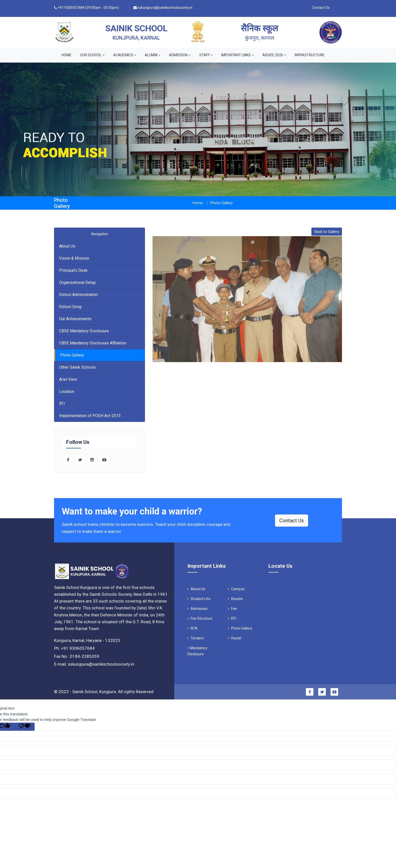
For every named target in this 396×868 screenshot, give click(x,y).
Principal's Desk (73, 270)
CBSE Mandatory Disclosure (84, 331)
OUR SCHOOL (92, 55)
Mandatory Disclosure (197, 651)
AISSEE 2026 (274, 55)
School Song (70, 307)
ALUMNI (153, 55)
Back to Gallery (327, 232)
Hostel (234, 638)
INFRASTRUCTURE (310, 55)
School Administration (78, 295)
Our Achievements (75, 319)
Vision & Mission (74, 258)
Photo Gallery (72, 355)
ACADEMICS (125, 55)
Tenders (196, 638)
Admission (197, 609)
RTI (62, 404)
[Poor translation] (24, 727)
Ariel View (68, 379)
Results (235, 599)
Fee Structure (200, 618)
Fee (232, 609)
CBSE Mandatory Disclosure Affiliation (93, 343)
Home (67, 55)
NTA (192, 628)
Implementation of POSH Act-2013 (90, 416)
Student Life (199, 599)
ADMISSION (180, 55)
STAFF (206, 55)
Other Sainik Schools (77, 367)
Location (67, 391)
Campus (236, 589)
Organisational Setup (77, 282)
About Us (67, 246)
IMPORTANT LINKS (238, 55)
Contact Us (321, 8)
